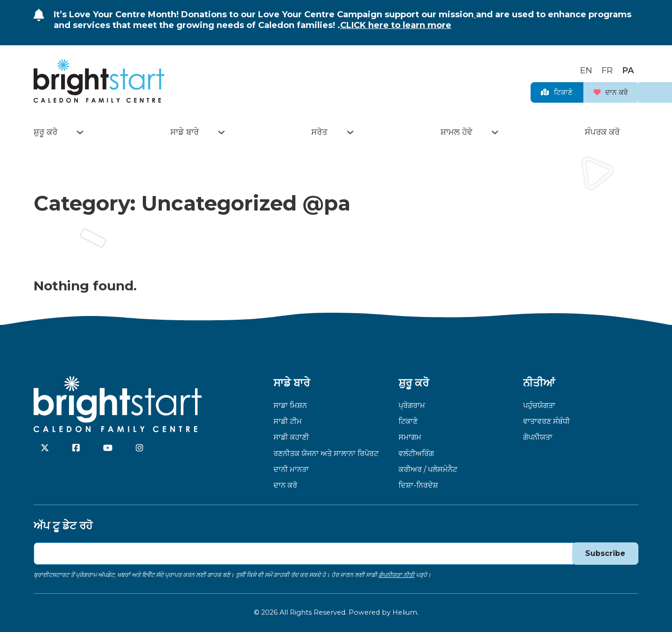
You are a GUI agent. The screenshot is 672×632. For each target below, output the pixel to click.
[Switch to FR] (607, 68)
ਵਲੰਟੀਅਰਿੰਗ (416, 453)
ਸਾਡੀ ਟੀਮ (288, 421)
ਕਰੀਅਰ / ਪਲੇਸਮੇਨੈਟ (428, 469)
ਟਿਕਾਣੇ (536, 91)
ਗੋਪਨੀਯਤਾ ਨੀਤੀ (396, 575)
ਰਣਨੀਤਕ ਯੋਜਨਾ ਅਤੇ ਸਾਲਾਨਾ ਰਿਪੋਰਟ (326, 453)
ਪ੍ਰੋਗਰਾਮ (412, 405)
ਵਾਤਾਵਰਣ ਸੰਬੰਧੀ (546, 421)
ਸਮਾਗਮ (410, 437)
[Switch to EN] (586, 68)
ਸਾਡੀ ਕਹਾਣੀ (291, 437)
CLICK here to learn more (396, 25)
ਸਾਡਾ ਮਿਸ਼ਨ (290, 405)
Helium (405, 612)
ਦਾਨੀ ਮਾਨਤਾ (291, 469)
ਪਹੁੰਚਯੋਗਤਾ (539, 405)
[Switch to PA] (628, 68)
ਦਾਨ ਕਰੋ (604, 91)
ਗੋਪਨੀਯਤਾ (538, 437)
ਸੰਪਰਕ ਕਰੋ (602, 132)
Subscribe (605, 553)
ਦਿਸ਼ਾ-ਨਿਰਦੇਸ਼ (418, 485)
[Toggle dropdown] (80, 132)
